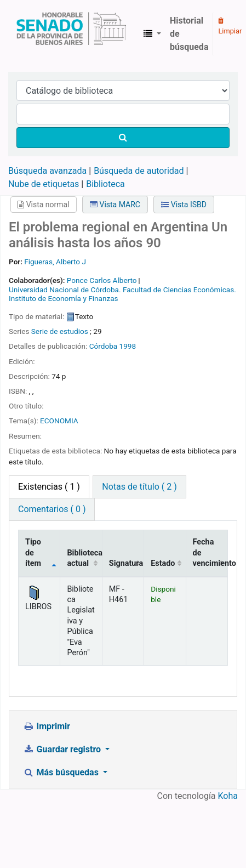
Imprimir (47, 726)
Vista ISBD (184, 205)
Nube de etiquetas (44, 184)
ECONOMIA (59, 421)
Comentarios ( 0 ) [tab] (52, 509)
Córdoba (104, 346)
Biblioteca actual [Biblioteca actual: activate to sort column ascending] (84, 558)
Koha (228, 796)
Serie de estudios (60, 331)
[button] (152, 34)
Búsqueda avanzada (47, 171)
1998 (128, 346)
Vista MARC (115, 205)
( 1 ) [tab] (49, 487)
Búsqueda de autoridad (139, 171)
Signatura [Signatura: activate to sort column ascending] (126, 563)
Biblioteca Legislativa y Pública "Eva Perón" (71, 34)
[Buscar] (123, 138)
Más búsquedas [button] (62, 772)
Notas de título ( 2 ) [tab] (139, 487)
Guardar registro (63, 749)
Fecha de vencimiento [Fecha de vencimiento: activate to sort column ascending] (210, 553)
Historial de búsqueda (189, 34)
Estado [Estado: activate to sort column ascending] (163, 563)
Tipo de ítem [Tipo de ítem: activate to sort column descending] (33, 553)
